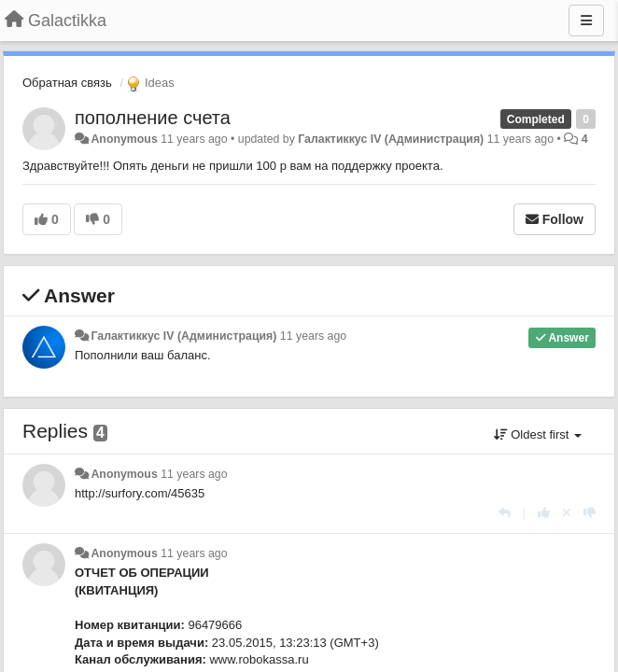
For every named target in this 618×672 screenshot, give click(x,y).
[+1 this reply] (544, 513)
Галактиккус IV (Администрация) (391, 139)
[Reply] (505, 513)
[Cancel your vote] (567, 513)
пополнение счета (153, 118)
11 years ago (313, 336)
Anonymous (124, 139)
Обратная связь (67, 83)
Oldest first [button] (538, 434)
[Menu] (586, 21)
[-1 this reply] (590, 513)
